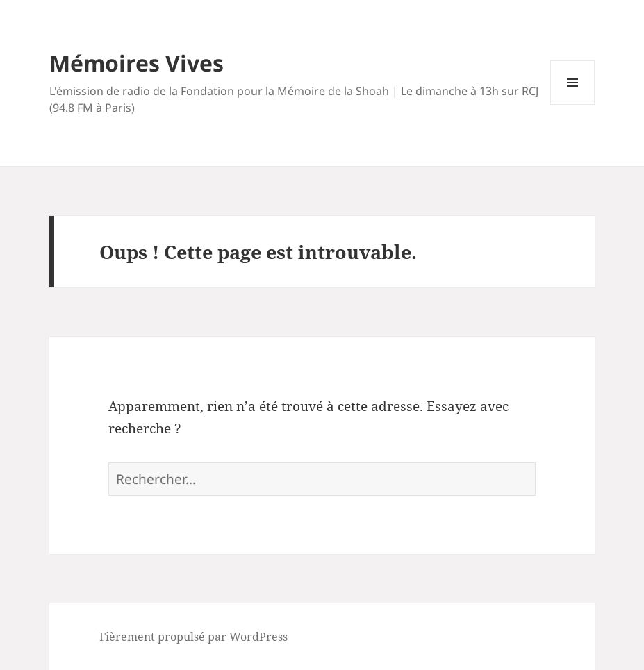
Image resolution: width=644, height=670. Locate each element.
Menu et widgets (573, 104)
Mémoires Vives (137, 63)
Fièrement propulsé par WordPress (193, 637)
